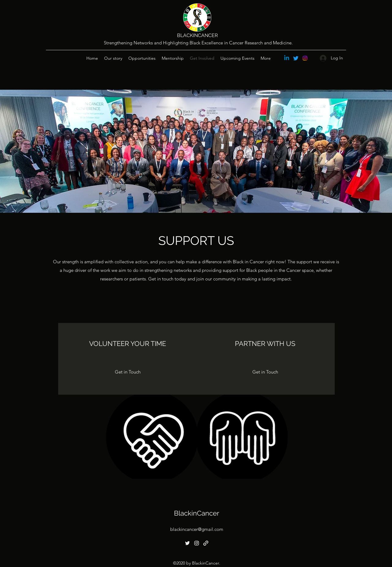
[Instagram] (305, 58)
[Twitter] (296, 58)
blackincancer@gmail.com (197, 529)
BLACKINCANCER (197, 35)
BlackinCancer (197, 513)
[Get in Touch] (128, 372)
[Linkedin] (287, 58)
